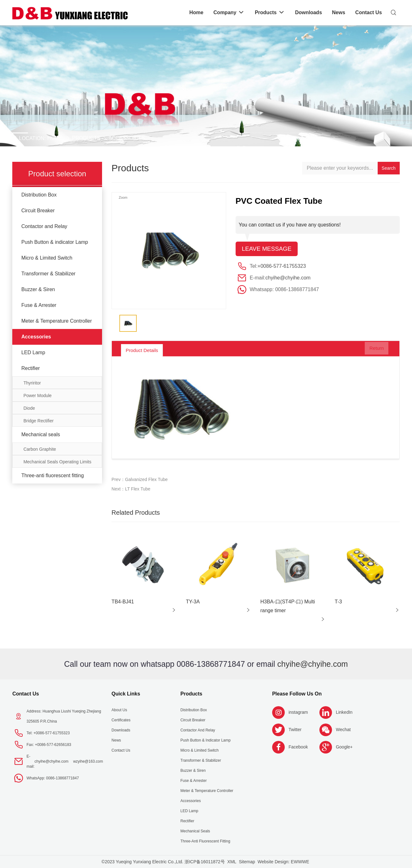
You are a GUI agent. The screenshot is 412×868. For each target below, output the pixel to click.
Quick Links (126, 694)
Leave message (268, 249)
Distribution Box (39, 195)
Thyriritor (32, 383)
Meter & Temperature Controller (57, 321)
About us (119, 710)
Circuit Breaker (38, 211)
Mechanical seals (41, 434)
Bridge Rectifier (38, 421)
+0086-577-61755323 (282, 267)
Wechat (343, 730)
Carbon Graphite (40, 449)
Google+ (344, 747)
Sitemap (247, 862)
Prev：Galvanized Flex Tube (140, 479)
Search (389, 168)
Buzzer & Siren (38, 289)
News (116, 740)
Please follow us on (297, 694)
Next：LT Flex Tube (131, 489)
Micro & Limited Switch (47, 258)
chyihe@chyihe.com (288, 278)
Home (55, 138)
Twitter (295, 730)
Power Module (37, 396)
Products (86, 138)
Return (372, 350)
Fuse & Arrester (39, 305)
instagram (298, 712)
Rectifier (31, 368)
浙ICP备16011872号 (205, 862)
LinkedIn (344, 712)
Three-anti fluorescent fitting (53, 475)
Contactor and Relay (44, 226)
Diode (29, 408)
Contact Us (26, 694)
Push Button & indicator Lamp (55, 242)
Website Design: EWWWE (283, 862)
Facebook (298, 747)
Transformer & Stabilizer (49, 274)
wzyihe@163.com (88, 761)
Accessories (127, 138)
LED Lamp (33, 352)
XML (232, 862)
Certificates (121, 720)
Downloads (121, 730)
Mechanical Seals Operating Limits (57, 462)
